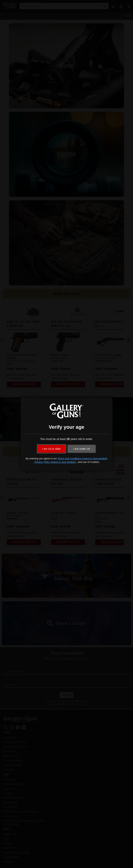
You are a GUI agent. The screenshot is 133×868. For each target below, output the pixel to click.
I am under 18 (82, 449)
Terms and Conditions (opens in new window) (82, 459)
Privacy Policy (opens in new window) (56, 462)
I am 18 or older (51, 449)
